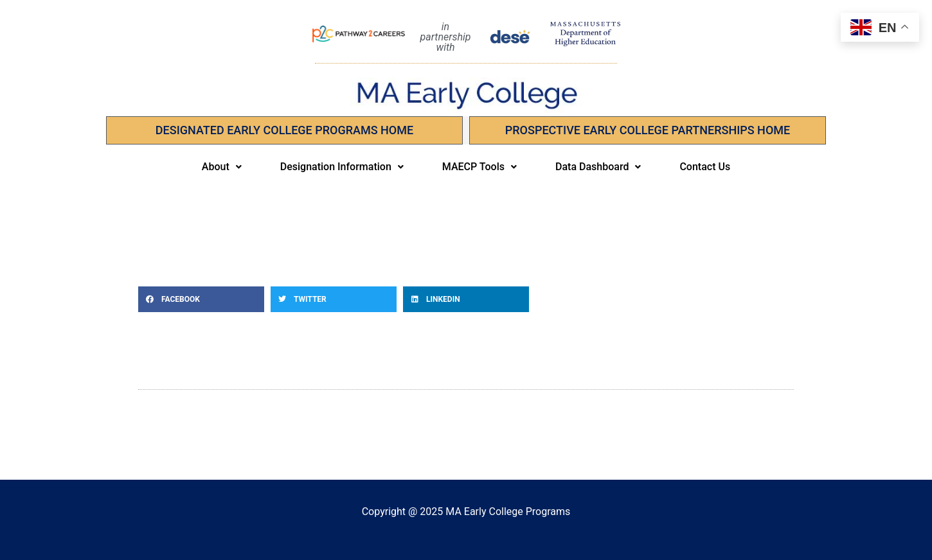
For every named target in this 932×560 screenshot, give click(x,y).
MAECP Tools (479, 167)
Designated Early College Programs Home (284, 130)
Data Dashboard (598, 167)
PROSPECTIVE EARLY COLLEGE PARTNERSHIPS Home (648, 130)
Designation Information (342, 167)
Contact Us (705, 167)
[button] (222, 167)
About (222, 167)
